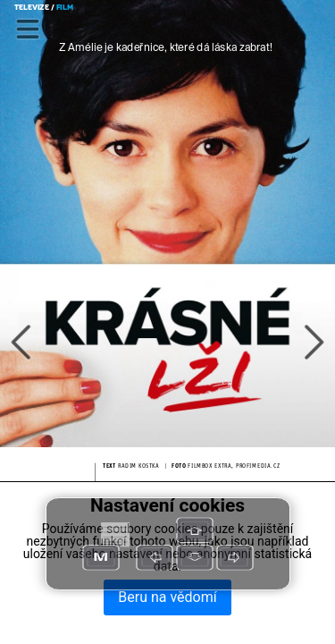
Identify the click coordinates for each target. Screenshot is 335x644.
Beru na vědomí (167, 597)
